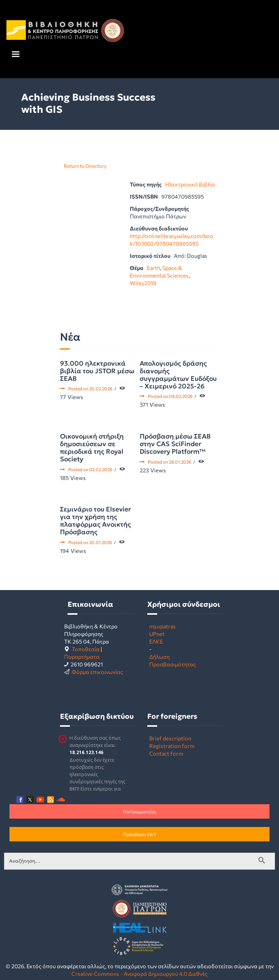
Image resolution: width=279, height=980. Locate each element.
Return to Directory (85, 166)
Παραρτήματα (82, 656)
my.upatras (162, 626)
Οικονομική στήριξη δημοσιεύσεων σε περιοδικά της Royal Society (92, 448)
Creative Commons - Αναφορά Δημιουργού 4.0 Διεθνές (139, 974)
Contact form (166, 753)
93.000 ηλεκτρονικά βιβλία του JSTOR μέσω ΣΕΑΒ (97, 371)
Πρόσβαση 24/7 (139, 834)
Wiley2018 (143, 283)
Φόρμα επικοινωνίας (97, 672)
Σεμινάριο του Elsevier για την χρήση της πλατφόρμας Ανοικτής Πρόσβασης (95, 521)
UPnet (157, 634)
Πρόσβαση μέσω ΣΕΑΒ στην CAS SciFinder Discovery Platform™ (175, 444)
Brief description (170, 738)
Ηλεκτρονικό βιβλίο (190, 184)
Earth (154, 268)
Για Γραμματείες (140, 811)
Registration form (172, 746)
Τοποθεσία (86, 649)
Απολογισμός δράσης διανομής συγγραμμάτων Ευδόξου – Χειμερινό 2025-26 (178, 375)
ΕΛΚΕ (156, 641)
